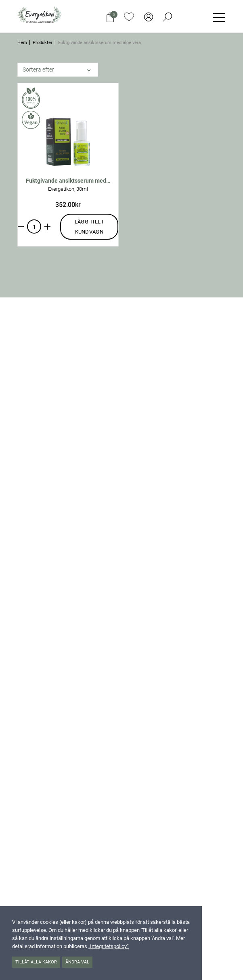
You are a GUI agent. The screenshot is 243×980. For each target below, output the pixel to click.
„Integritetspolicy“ (109, 946)
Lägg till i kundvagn (89, 227)
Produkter (43, 43)
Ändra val (77, 962)
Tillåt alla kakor (36, 962)
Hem (22, 43)
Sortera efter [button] (38, 70)
